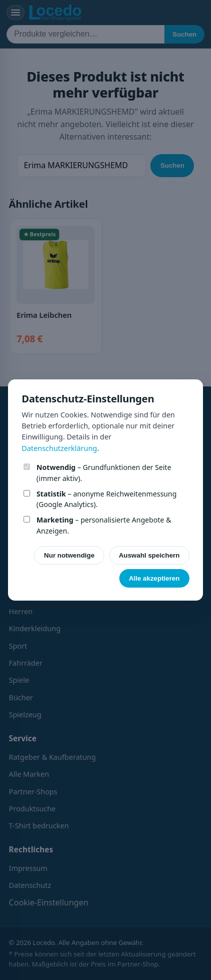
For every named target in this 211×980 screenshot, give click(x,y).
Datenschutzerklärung (59, 448)
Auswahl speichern (149, 555)
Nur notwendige (69, 555)
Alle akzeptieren (154, 578)
